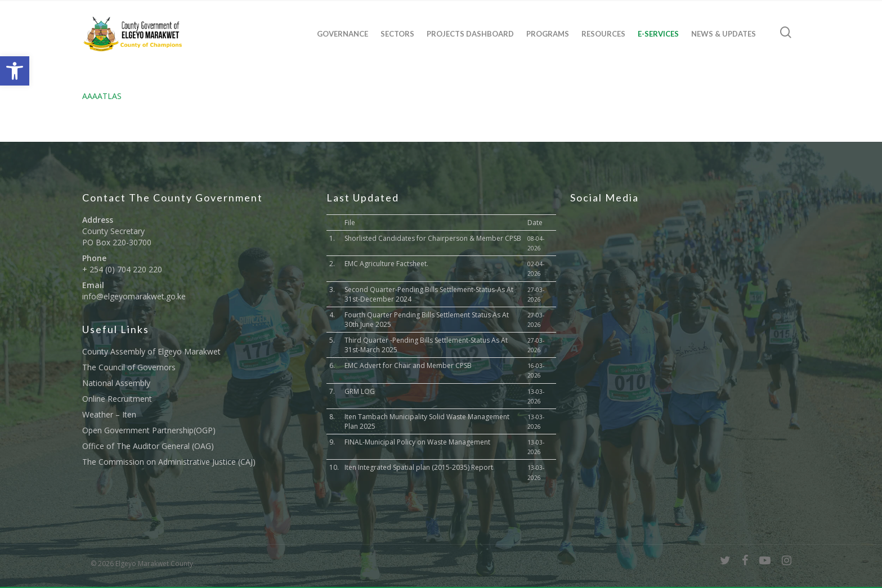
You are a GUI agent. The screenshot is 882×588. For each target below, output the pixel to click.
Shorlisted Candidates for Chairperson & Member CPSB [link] (433, 238)
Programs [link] (548, 34)
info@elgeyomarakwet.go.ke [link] (134, 296)
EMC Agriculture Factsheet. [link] (386, 264)
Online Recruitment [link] (117, 399)
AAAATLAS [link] (102, 96)
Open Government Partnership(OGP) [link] (149, 430)
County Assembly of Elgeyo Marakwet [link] (151, 351)
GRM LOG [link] (360, 391)
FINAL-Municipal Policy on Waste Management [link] (417, 442)
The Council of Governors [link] (129, 367)
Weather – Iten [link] (109, 414)
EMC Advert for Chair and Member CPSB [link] (408, 365)
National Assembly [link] (116, 383)
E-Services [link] (658, 34)
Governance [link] (342, 34)
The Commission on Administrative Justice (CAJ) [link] (169, 462)
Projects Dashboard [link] (470, 34)
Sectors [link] (397, 34)
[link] (15, 71)
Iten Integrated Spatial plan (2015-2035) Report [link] (419, 467)
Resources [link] (603, 34)
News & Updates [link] (724, 34)
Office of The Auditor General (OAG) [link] (148, 446)
